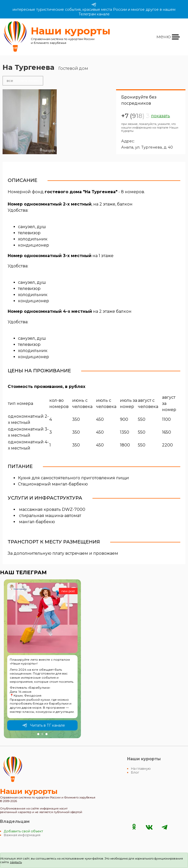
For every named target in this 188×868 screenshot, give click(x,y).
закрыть (16, 862)
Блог (135, 772)
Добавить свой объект (23, 831)
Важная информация (22, 835)
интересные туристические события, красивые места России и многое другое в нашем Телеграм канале (94, 9)
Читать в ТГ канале (44, 725)
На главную (141, 769)
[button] (38, 734)
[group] (42, 659)
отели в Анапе (23, 81)
